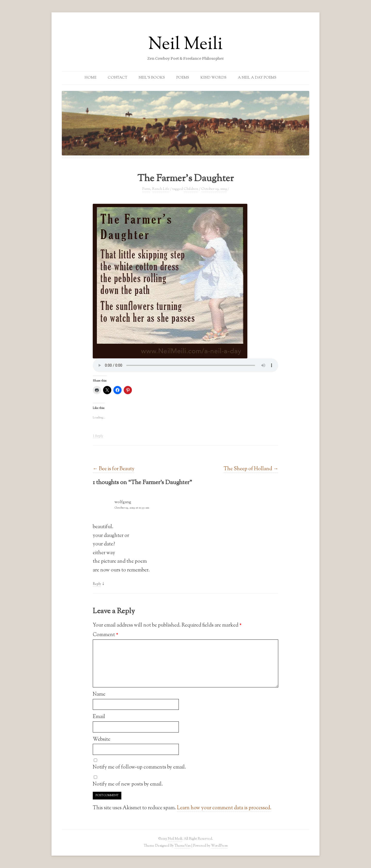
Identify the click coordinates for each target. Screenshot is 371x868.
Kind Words (213, 78)
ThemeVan (183, 846)
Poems (183, 78)
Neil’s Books (152, 78)
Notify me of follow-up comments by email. (139, 767)
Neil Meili (185, 45)
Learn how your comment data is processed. (224, 808)
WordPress (219, 846)
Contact (117, 78)
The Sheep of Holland (251, 469)
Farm (146, 189)
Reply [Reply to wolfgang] (97, 584)
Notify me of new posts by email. (128, 784)
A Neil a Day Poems (257, 78)
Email (99, 717)
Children (191, 189)
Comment (106, 635)
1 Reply (98, 436)
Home (90, 78)
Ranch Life (161, 189)
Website (102, 739)
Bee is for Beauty (114, 469)
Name (99, 694)
